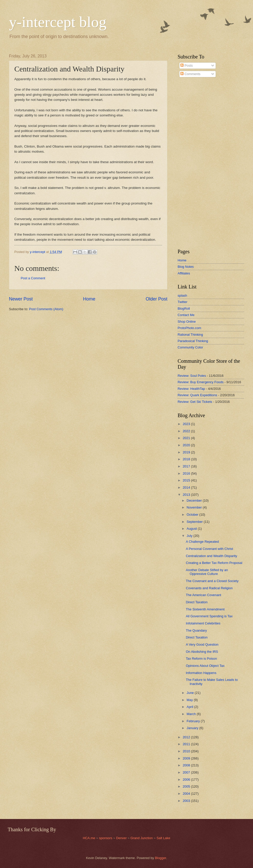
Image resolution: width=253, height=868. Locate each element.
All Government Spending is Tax (209, 616)
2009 (187, 758)
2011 (187, 744)
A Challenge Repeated (202, 542)
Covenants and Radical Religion (209, 588)
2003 (187, 801)
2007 (187, 772)
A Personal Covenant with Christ (209, 549)
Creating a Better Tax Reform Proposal (214, 563)
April (190, 707)
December (195, 501)
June (191, 693)
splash (182, 296)
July (190, 536)
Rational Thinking (190, 335)
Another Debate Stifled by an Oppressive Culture (207, 572)
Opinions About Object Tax (205, 666)
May (190, 700)
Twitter (182, 302)
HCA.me (89, 838)
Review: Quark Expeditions (197, 395)
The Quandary (196, 630)
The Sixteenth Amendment (205, 609)
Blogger (160, 858)
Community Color (190, 347)
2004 (187, 794)
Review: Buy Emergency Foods (201, 382)
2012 (187, 737)
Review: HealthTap (191, 389)
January (193, 728)
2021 (187, 438)
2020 (187, 445)
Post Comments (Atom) (46, 309)
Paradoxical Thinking (193, 341)
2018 (187, 459)
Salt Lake (163, 838)
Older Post (157, 299)
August (192, 529)
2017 (187, 466)
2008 (187, 765)
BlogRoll (184, 309)
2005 (187, 786)
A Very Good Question (202, 644)
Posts (187, 65)
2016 (187, 473)
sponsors (106, 838)
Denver (122, 838)
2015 (187, 480)
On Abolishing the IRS (202, 652)
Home (89, 299)
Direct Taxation (197, 602)
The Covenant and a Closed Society (212, 581)
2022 (187, 431)
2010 (187, 751)
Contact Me (186, 315)
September (195, 522)
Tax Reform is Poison (201, 659)
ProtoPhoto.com (189, 328)
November (195, 507)
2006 (187, 780)
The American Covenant (203, 595)
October (193, 515)
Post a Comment (33, 278)
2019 (187, 452)
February (194, 721)
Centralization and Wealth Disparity (211, 556)
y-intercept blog (58, 22)
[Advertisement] (193, 163)
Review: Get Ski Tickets (195, 402)
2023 (187, 424)
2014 (187, 487)
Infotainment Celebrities (203, 623)
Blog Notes (186, 267)
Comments (190, 74)
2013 (187, 495)
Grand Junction (141, 838)
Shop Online (187, 322)
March (192, 714)
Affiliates (184, 273)
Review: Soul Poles (192, 376)
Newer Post (21, 299)
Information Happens (201, 673)
